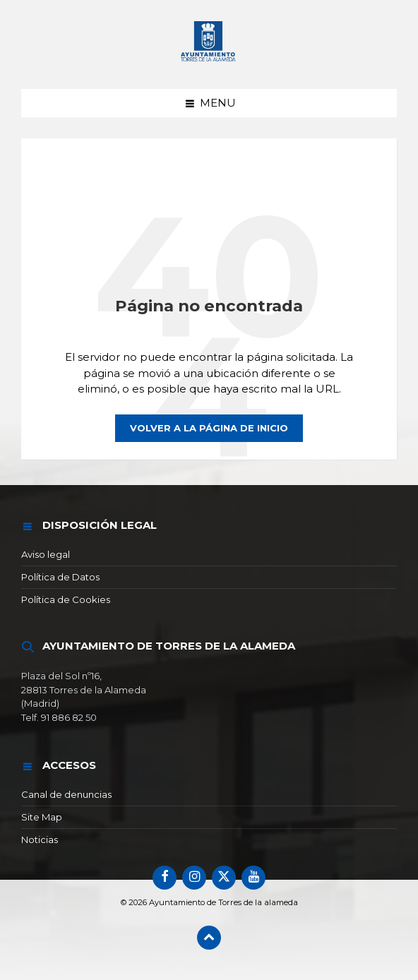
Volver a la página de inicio (209, 428)
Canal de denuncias (66, 794)
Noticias (40, 839)
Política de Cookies (66, 599)
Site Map (42, 817)
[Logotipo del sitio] (209, 62)
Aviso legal (46, 554)
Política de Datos (60, 577)
